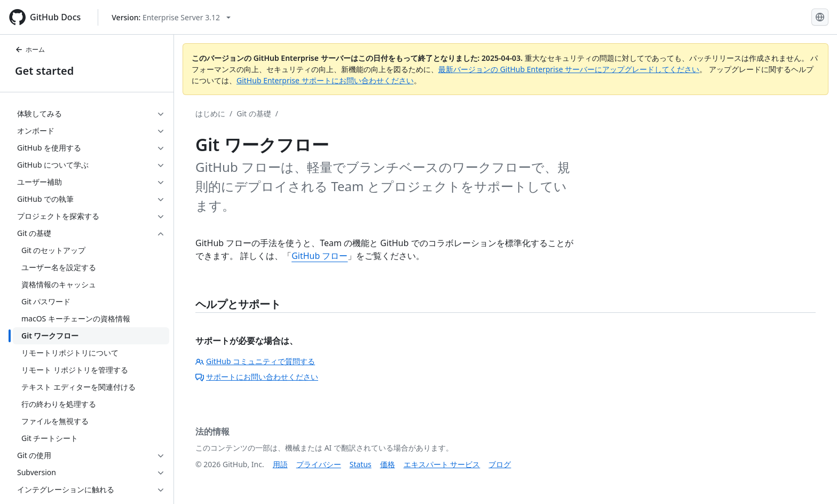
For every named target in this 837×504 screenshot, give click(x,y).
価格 (388, 464)
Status (361, 464)
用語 (280, 464)
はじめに (210, 113)
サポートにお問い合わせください (257, 377)
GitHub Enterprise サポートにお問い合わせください (325, 80)
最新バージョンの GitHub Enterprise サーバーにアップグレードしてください (569, 69)
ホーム (30, 49)
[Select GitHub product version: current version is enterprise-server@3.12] (171, 17)
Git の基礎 (254, 113)
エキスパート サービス (442, 464)
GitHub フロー (319, 256)
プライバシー (319, 464)
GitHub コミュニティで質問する (255, 361)
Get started (44, 71)
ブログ (500, 464)
